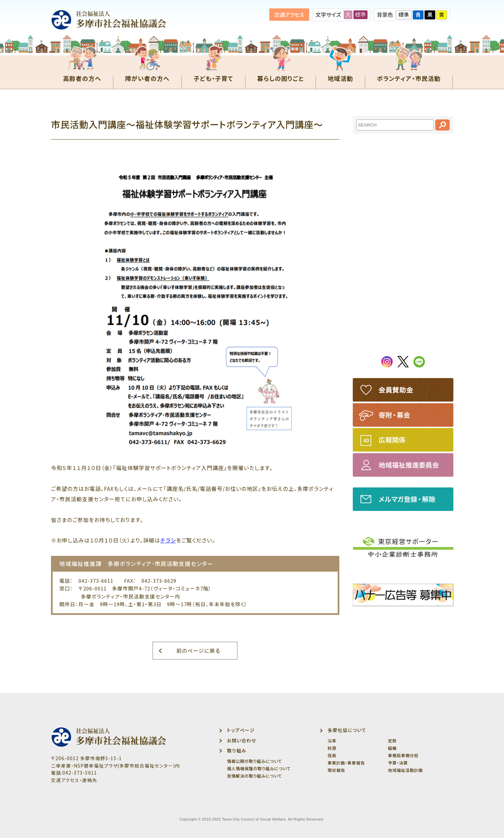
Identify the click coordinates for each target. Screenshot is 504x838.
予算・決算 (398, 763)
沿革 (332, 741)
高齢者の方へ (82, 77)
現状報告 (336, 770)
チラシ (168, 540)
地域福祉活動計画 (405, 770)
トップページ (241, 730)
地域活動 (340, 77)
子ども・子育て (213, 77)
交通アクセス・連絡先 (74, 780)
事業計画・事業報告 (346, 763)
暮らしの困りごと (281, 77)
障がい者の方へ (147, 77)
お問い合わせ (242, 740)
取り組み (237, 750)
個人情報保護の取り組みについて (259, 769)
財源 (332, 748)
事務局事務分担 (403, 755)
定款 (392, 741)
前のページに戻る (198, 651)
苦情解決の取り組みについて (255, 776)
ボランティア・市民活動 (409, 77)
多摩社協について (347, 730)
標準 (360, 15)
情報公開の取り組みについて (255, 761)
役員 (332, 755)
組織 (392, 748)
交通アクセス (289, 15)
